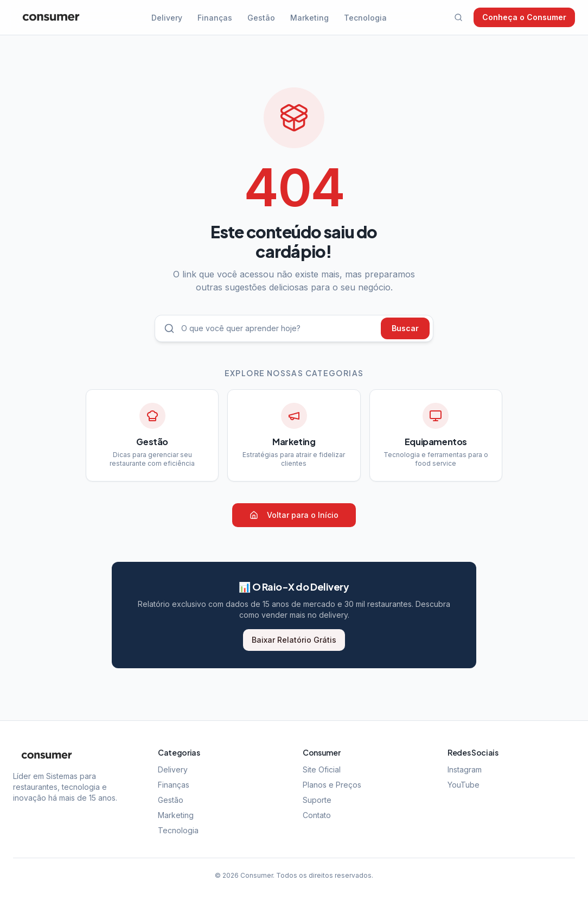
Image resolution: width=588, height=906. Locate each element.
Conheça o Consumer (524, 17)
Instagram (465, 769)
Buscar (405, 328)
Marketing (309, 18)
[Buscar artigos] (278, 328)
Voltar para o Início (294, 515)
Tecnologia (365, 18)
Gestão (261, 18)
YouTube (464, 785)
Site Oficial (322, 769)
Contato (317, 815)
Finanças (215, 18)
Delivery (167, 18)
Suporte (317, 800)
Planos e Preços (332, 785)
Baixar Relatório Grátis (294, 640)
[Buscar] (458, 17)
